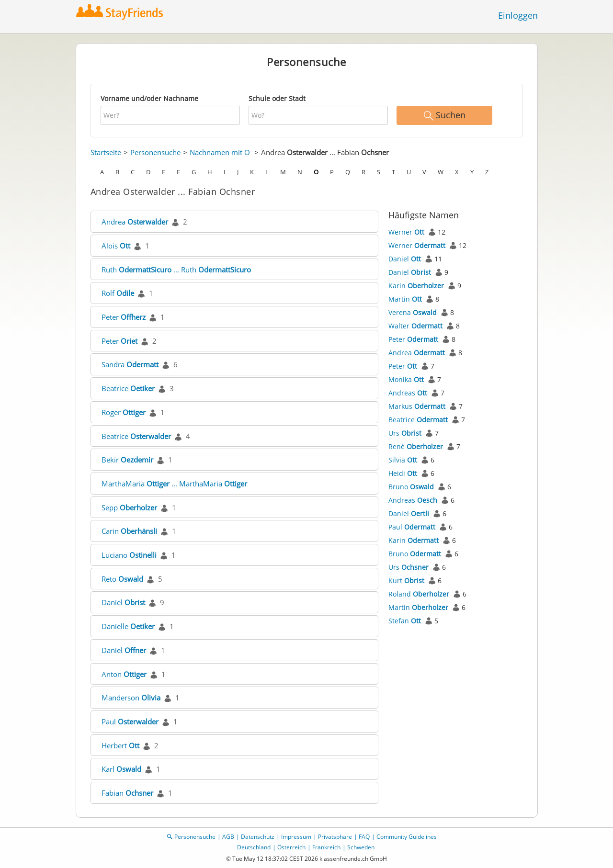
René (416, 446)
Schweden (361, 847)
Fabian (127, 793)
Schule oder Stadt (277, 98)
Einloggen (518, 15)
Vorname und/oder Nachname (149, 98)
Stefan (405, 621)
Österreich (291, 847)
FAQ (364, 837)
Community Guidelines (407, 837)
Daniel (123, 602)
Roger (124, 412)
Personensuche (155, 152)
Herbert (120, 745)
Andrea (135, 222)
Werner (406, 232)
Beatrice (128, 388)
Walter (415, 326)
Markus (417, 406)
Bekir (127, 460)
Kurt (406, 581)
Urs (405, 433)
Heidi (403, 473)
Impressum (296, 837)
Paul (130, 721)
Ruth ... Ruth (176, 270)
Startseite (106, 152)
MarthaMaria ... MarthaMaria (174, 484)
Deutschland (254, 847)
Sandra (130, 364)
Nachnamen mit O (220, 152)
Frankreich (326, 847)
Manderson (131, 698)
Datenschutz (258, 837)
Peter (124, 317)
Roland (419, 594)
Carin (129, 531)
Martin (405, 299)
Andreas (408, 393)
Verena (413, 312)
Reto (122, 579)
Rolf (118, 293)
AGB (228, 837)
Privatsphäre (335, 837)
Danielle (128, 626)
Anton (124, 674)
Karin (416, 286)
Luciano (129, 555)
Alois (116, 246)
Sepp (129, 507)
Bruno (411, 487)
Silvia (403, 460)
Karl (121, 769)
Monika (406, 379)
